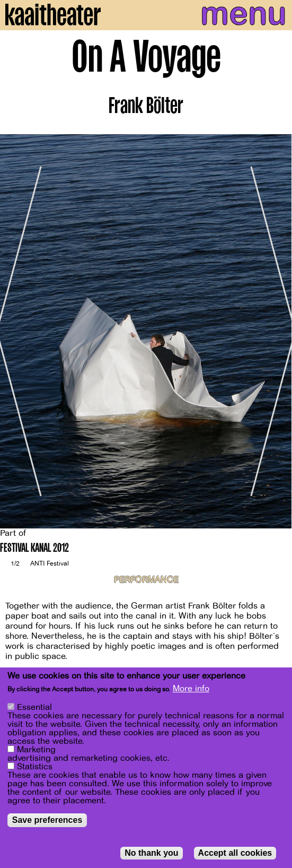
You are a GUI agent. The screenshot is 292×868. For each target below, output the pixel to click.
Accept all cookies (235, 853)
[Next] (276, 331)
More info (191, 689)
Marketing (36, 750)
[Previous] (16, 331)
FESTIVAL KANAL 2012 (34, 549)
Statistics (35, 767)
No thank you (151, 853)
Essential (34, 707)
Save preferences (47, 820)
